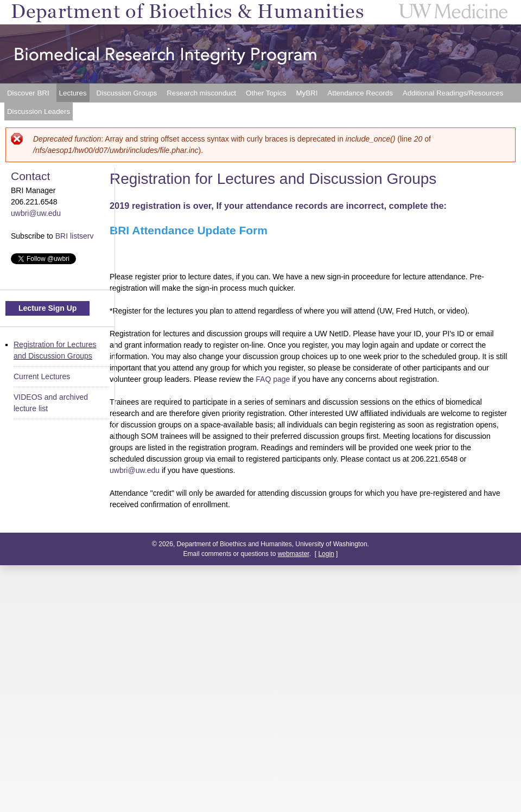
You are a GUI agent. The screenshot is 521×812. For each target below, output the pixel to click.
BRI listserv (75, 236)
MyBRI (307, 93)
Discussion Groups (127, 93)
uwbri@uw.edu (135, 470)
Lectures (73, 93)
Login (326, 554)
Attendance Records (360, 93)
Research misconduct (201, 93)
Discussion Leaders (39, 111)
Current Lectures (42, 376)
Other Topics (266, 93)
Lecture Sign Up (47, 308)
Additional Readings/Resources (453, 93)
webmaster (294, 554)
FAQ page (273, 379)
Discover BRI (28, 93)
